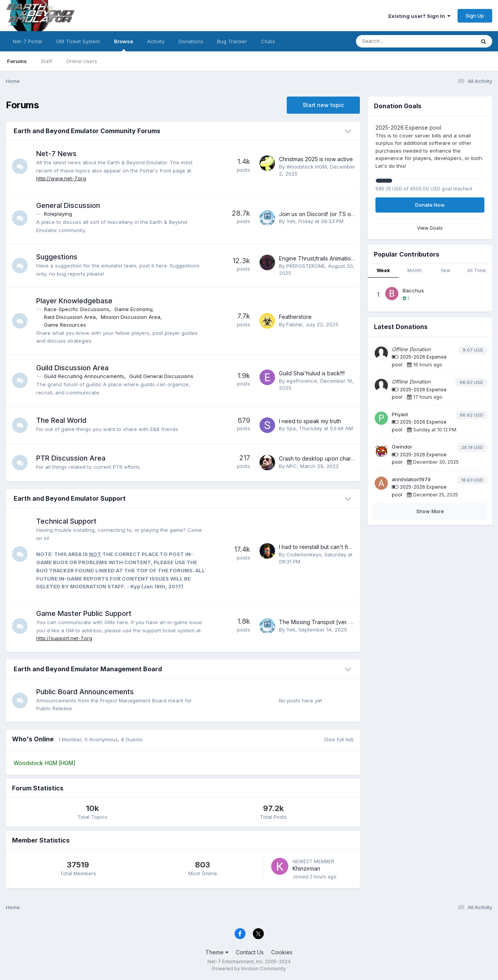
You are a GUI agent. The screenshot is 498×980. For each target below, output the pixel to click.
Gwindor (402, 447)
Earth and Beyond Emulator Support (70, 498)
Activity (156, 41)
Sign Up (475, 16)
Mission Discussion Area (131, 317)
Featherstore (295, 317)
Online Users (82, 61)
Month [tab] (415, 270)
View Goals (430, 228)
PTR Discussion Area (71, 458)
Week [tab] (383, 270)
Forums (17, 61)
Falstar (294, 324)
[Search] (394, 41)
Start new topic (323, 105)
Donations (191, 41)
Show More (430, 511)
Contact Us (250, 952)
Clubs (268, 41)
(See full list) (339, 739)
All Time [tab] (477, 270)
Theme (217, 952)
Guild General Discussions (161, 376)
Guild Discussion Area (72, 368)
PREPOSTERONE (306, 266)
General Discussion (68, 205)
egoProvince (302, 381)
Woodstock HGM (307, 167)
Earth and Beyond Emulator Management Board (88, 669)
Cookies (282, 952)
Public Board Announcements (85, 692)
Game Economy (133, 309)
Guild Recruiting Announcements (84, 376)
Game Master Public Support (84, 613)
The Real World (61, 420)
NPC (292, 466)
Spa (291, 428)
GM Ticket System (78, 41)
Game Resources (65, 325)
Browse (124, 45)
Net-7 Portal (27, 41)
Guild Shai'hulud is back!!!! (312, 373)
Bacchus (413, 290)
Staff (46, 61)
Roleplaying (58, 214)
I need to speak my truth (310, 421)
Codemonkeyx (304, 554)
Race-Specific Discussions (77, 309)
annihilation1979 (411, 479)
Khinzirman (306, 868)
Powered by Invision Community (249, 969)
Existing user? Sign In (419, 16)
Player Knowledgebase (74, 301)
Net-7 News (56, 154)
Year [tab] (445, 270)
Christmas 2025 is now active (316, 159)
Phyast (400, 414)
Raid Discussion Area (70, 317)
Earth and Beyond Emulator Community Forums (87, 131)
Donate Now (430, 205)
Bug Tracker (232, 41)
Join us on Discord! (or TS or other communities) (341, 214)
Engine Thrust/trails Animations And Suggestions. (341, 258)
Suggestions (57, 257)
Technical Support (66, 521)
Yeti (291, 221)
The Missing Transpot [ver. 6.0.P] (322, 622)
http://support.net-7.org (64, 638)
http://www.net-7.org (61, 178)
